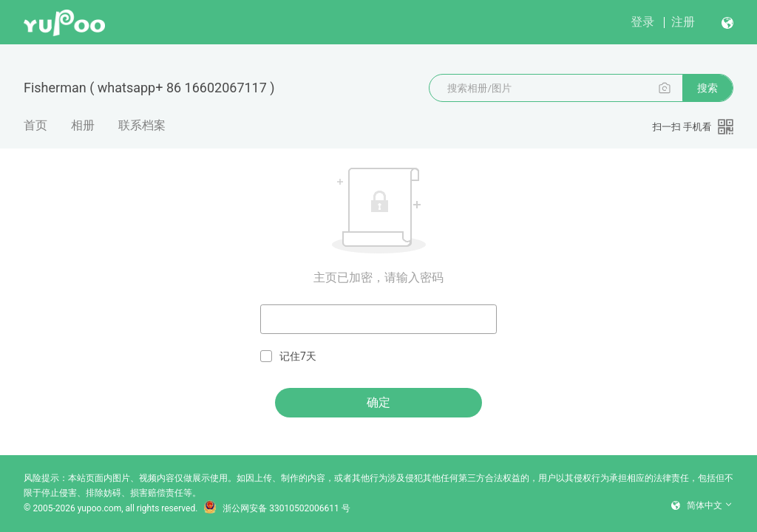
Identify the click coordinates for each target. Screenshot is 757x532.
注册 (683, 22)
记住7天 (288, 357)
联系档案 (142, 125)
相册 (83, 125)
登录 (642, 22)
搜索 (707, 88)
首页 (35, 125)
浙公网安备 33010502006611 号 (276, 508)
